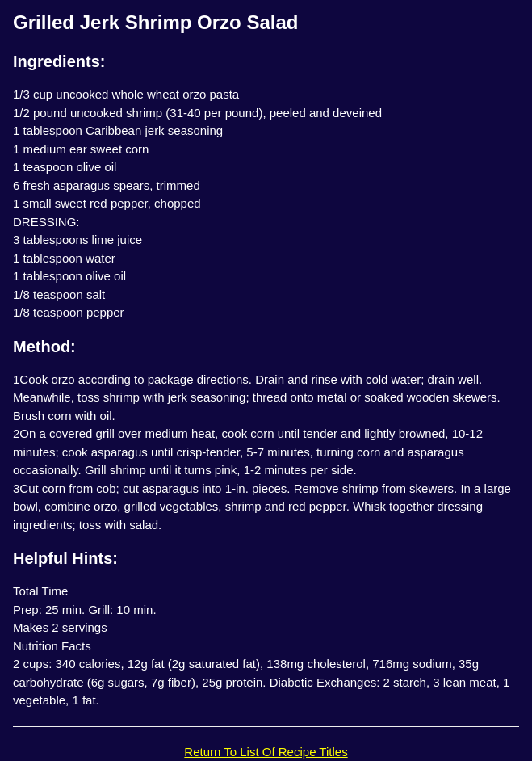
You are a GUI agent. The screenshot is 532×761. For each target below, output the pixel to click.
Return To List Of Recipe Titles (266, 752)
